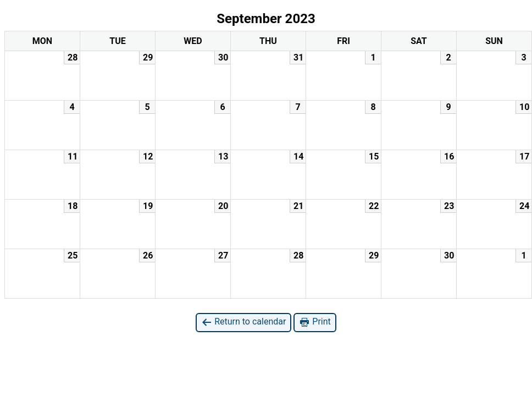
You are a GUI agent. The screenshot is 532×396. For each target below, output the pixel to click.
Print (315, 322)
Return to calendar (243, 322)
